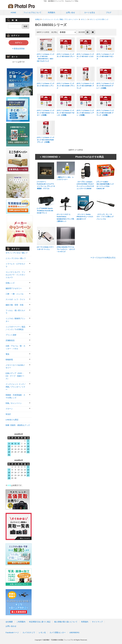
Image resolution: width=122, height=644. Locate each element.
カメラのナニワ (29, 632)
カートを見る (90, 12)
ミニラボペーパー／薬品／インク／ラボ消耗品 (15, 328)
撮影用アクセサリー (14, 288)
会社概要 (9, 622)
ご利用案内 (21, 622)
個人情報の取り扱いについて (66, 622)
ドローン (9, 409)
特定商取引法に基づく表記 (40, 622)
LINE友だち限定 (12, 420)
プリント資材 (11, 335)
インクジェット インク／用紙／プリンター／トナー (60, 19)
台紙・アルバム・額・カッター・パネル (15, 347)
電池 (7, 354)
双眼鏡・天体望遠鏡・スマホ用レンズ (15, 396)
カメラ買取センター (58, 632)
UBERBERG (74, 632)
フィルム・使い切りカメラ (15, 312)
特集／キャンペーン (14, 403)
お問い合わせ (11, 626)
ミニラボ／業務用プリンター (15, 320)
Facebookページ (12, 632)
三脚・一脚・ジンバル (15, 294)
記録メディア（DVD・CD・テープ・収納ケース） (15, 376)
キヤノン (84, 19)
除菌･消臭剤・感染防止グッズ (18, 425)
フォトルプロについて (32, 12)
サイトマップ (97, 622)
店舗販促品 (10, 340)
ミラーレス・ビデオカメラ (15, 265)
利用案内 (51, 12)
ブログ (109, 12)
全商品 (37, 19)
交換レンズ (10, 283)
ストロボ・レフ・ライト (15, 299)
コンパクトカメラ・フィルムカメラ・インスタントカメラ (15, 275)
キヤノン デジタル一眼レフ (17, 253)
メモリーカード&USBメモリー (15, 366)
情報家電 (9, 360)
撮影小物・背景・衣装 (15, 305)
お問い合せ (70, 12)
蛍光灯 (8, 414)
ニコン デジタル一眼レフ (16, 258)
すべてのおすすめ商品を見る (104, 258)
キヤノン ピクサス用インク (99, 19)
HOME (13, 12)
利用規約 (85, 622)
